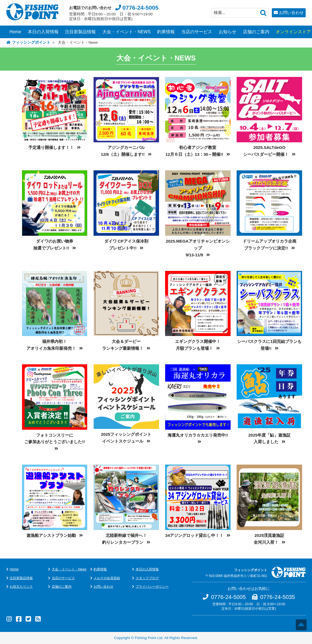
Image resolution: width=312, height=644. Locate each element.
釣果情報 (166, 32)
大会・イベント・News (69, 569)
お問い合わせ (291, 13)
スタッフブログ (147, 578)
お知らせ (228, 32)
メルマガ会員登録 (107, 578)
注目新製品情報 (80, 32)
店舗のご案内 (256, 32)
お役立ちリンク (21, 587)
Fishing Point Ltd (149, 638)
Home (15, 32)
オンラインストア (293, 32)
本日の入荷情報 (43, 32)
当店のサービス (197, 32)
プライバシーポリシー (152, 587)
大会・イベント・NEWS (127, 32)
